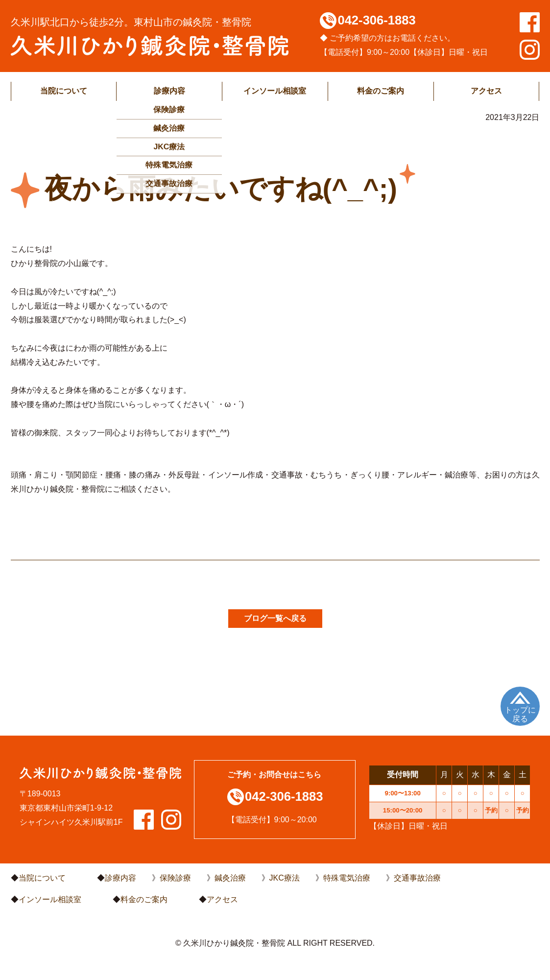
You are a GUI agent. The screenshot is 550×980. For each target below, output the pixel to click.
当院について (64, 91)
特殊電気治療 (347, 878)
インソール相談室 (275, 91)
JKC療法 (285, 878)
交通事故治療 (417, 878)
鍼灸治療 (230, 878)
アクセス (486, 91)
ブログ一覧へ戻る (275, 618)
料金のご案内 (381, 91)
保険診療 (175, 878)
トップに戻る (520, 714)
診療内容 (169, 91)
